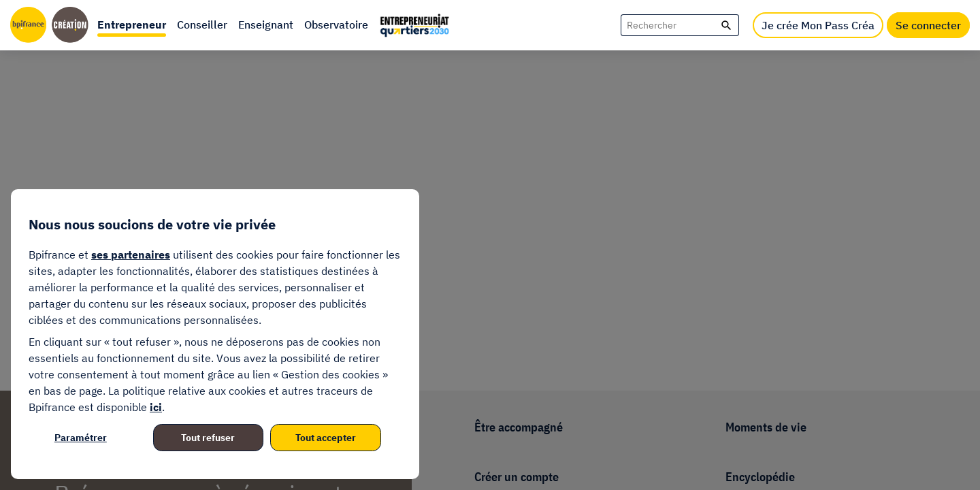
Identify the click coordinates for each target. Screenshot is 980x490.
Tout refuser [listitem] (208, 438)
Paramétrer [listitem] (81, 438)
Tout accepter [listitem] (326, 438)
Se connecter (928, 25)
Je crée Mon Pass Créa (818, 25)
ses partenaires (131, 255)
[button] (132, 25)
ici (156, 407)
